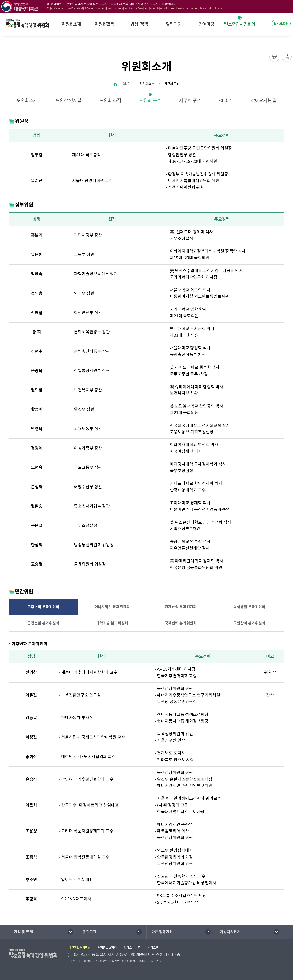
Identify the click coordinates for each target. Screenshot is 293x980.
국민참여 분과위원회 (249, 623)
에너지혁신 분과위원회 (112, 607)
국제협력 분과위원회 (181, 623)
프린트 (274, 57)
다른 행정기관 (162, 932)
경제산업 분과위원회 (181, 607)
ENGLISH (281, 23)
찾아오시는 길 (132, 948)
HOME (125, 84)
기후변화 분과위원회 (43, 607)
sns (287, 57)
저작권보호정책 (107, 948)
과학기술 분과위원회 (112, 623)
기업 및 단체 (23, 932)
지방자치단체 (230, 932)
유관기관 (90, 932)
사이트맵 (153, 948)
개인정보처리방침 (80, 948)
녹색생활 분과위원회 (249, 607)
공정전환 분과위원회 (43, 623)
